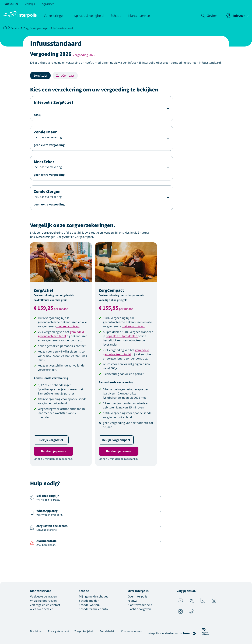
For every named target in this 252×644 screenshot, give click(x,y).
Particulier (11, 4)
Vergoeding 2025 (84, 55)
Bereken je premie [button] (54, 451)
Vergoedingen (41, 28)
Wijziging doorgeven (43, 601)
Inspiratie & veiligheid (88, 16)
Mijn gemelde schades (94, 596)
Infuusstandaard (63, 28)
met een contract (68, 326)
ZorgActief (40, 76)
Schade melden (89, 601)
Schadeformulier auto (93, 609)
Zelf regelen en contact (45, 605)
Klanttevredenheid (140, 605)
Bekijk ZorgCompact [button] (116, 440)
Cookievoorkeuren (132, 631)
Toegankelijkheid (84, 631)
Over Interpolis (138, 596)
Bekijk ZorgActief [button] (51, 440)
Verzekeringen (54, 16)
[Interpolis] (5, 28)
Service (15, 28)
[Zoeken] (206, 16)
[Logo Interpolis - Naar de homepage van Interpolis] (20, 14)
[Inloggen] (236, 16)
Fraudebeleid (108, 631)
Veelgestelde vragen (43, 596)
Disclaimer (36, 631)
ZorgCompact (65, 76)
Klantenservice (139, 16)
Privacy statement (59, 631)
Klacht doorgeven (139, 609)
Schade (116, 16)
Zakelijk (30, 4)
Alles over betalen (42, 609)
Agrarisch (48, 4)
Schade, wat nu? (90, 605)
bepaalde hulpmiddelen (122, 336)
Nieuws (133, 601)
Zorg (26, 28)
